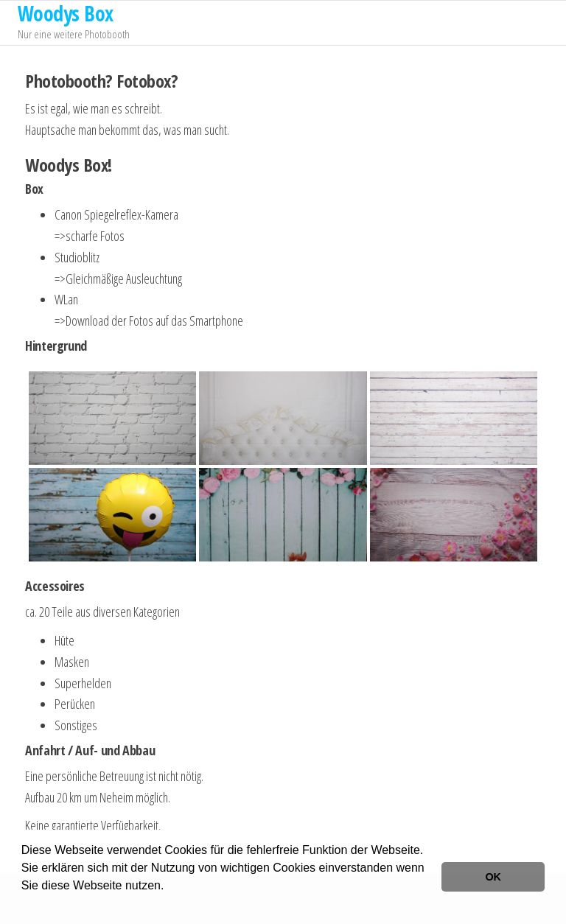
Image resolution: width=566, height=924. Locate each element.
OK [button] (493, 877)
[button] (24, 905)
